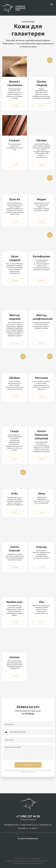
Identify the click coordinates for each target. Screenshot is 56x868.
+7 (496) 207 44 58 (28, 816)
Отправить (28, 765)
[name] (28, 724)
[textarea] (28, 752)
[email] (28, 740)
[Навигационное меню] (52, 4)
